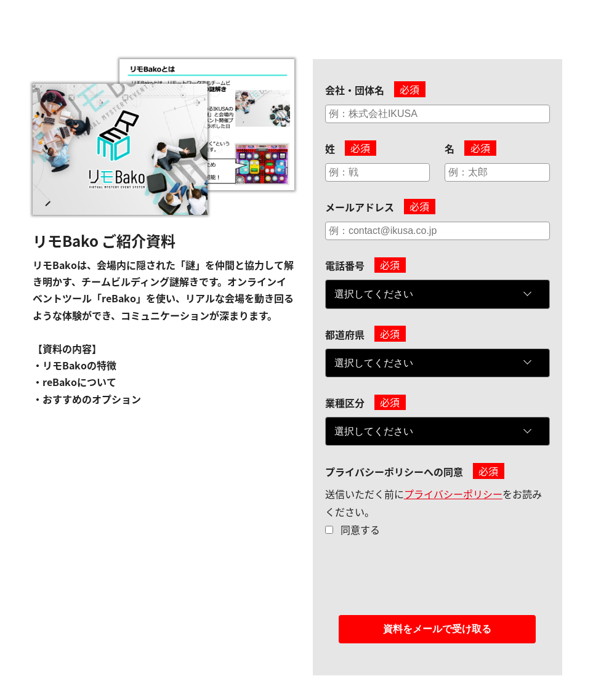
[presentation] (419, 584)
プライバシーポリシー (453, 494)
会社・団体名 (355, 90)
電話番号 (345, 265)
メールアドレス (360, 207)
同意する (360, 529)
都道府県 (345, 334)
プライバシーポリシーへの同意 (394, 472)
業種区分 (345, 403)
